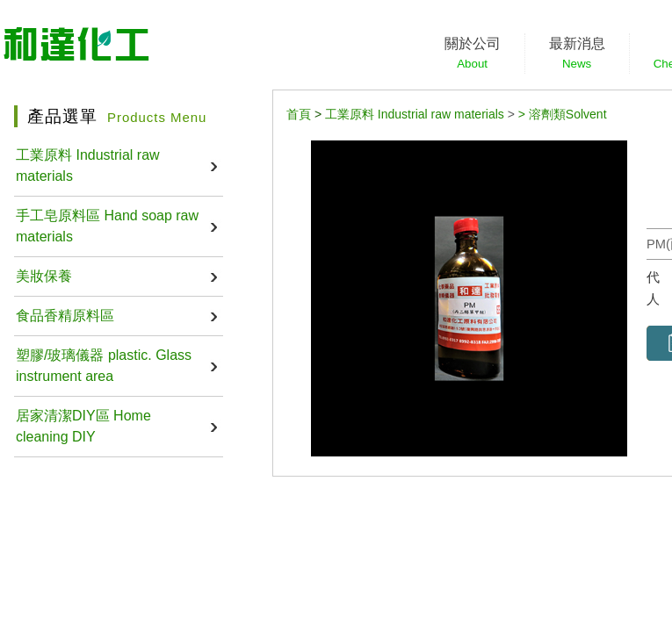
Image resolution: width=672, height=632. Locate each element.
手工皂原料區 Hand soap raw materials (107, 226)
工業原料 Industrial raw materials (88, 165)
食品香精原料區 (65, 316)
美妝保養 (44, 276)
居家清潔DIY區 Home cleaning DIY (83, 426)
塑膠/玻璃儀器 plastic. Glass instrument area (104, 366)
